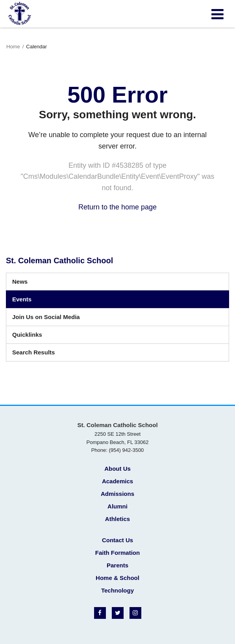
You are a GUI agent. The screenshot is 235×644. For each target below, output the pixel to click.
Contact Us (117, 540)
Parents (117, 565)
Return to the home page (117, 207)
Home (13, 47)
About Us (117, 469)
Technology (117, 590)
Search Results (33, 352)
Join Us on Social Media (46, 317)
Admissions (117, 494)
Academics (117, 481)
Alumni (117, 506)
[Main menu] (217, 14)
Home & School (117, 578)
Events (22, 299)
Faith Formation (117, 553)
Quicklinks (27, 335)
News (20, 282)
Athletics (117, 519)
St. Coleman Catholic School (59, 261)
